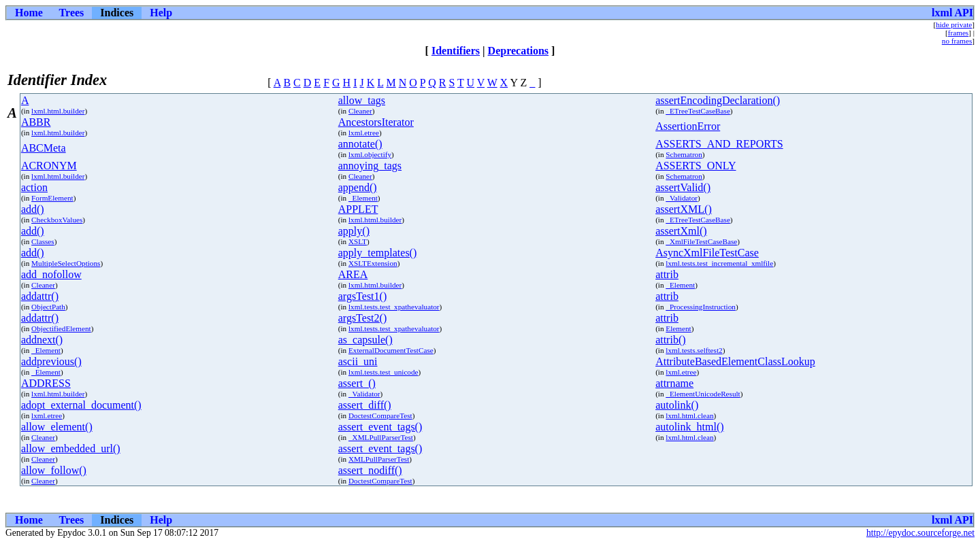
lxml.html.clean (689, 415)
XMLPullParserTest (379, 459)
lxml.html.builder (58, 111)
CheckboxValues (57, 220)
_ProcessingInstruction (701, 307)
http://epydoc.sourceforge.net (920, 533)
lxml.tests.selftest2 (694, 350)
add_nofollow (51, 274)
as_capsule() (365, 340)
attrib (667, 274)
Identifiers (456, 51)
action (34, 187)
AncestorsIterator (376, 122)
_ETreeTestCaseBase (698, 111)
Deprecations (518, 51)
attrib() (670, 340)
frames (958, 33)
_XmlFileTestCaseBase (701, 241)
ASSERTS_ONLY (696, 166)
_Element (363, 198)
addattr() (40, 296)
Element (678, 328)
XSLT (358, 241)
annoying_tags (370, 166)
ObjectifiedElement (61, 328)
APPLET (358, 209)
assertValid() (683, 187)
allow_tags (362, 100)
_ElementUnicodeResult (703, 394)
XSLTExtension (373, 263)
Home (29, 13)
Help (161, 13)
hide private (954, 24)
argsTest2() (362, 318)
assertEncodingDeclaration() (718, 100)
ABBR (36, 122)
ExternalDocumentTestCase (391, 350)
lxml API (952, 13)
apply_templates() (378, 253)
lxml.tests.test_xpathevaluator (394, 307)
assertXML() (684, 209)
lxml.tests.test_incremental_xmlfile (719, 263)
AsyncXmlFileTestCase (707, 253)
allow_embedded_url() (71, 448)
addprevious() (51, 361)
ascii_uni (358, 361)
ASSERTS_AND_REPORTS (719, 144)
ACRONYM (49, 166)
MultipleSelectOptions (66, 263)
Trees (72, 13)
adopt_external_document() (81, 405)
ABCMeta (44, 148)
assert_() (357, 383)
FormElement (52, 198)
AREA (353, 274)
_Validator (682, 198)
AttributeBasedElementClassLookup (735, 361)
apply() (354, 231)
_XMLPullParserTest (381, 437)
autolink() (677, 405)
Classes (43, 241)
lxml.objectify (370, 154)
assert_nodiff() (370, 470)
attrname (674, 383)
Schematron (684, 154)
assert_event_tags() (380, 427)
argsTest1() (362, 296)
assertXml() (681, 231)
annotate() (360, 144)
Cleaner (360, 111)
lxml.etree (364, 133)
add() (33, 209)
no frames (957, 41)
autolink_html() (689, 427)
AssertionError (688, 126)
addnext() (42, 340)
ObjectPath (48, 307)
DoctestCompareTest (380, 415)
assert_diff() (365, 405)
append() (358, 187)
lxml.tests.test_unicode (383, 372)
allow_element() (57, 427)
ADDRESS (46, 383)
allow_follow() (54, 470)
